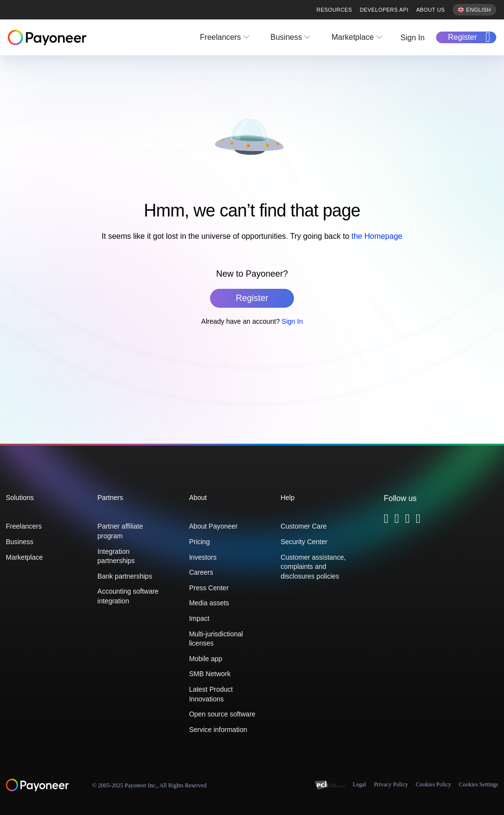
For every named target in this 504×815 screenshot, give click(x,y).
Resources (334, 10)
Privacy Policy (391, 784)
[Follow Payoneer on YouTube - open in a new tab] (418, 520)
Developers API (384, 10)
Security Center (304, 542)
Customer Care (303, 526)
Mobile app (206, 659)
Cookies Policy (433, 784)
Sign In (413, 38)
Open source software (222, 714)
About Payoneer (213, 526)
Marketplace (352, 37)
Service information (218, 730)
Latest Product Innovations (211, 694)
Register (462, 37)
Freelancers (220, 37)
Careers (201, 572)
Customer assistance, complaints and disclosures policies (313, 567)
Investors (203, 557)
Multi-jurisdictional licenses (216, 639)
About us (431, 10)
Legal (359, 784)
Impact (199, 618)
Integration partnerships (116, 556)
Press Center (209, 588)
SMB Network (210, 674)
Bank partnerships (125, 576)
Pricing (200, 542)
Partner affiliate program (120, 531)
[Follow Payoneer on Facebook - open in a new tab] (397, 520)
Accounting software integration (128, 596)
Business (286, 37)
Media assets (209, 603)
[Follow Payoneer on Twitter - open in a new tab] (386, 520)
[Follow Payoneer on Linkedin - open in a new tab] (407, 520)
